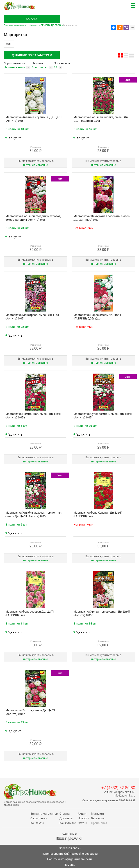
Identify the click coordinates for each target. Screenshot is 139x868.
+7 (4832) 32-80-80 (118, 788)
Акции (82, 814)
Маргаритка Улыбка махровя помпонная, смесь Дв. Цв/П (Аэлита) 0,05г (34, 514)
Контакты (37, 823)
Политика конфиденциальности (69, 859)
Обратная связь (70, 848)
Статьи (82, 823)
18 (55, 67)
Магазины (98, 814)
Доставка (66, 818)
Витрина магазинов (15, 25)
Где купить (14, 138)
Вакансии (98, 818)
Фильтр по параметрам (32, 55)
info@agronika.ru (124, 796)
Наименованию (14, 67)
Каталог (32, 19)
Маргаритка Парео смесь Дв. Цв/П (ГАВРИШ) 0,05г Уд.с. (97, 317)
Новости (83, 818)
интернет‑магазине (35, 165)
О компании (39, 818)
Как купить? (68, 823)
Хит (9, 44)
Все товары (40, 67)
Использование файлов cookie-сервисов (70, 854)
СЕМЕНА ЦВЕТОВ (51, 25)
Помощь (69, 865)
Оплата (65, 814)
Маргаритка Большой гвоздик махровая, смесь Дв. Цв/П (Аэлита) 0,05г (33, 218)
